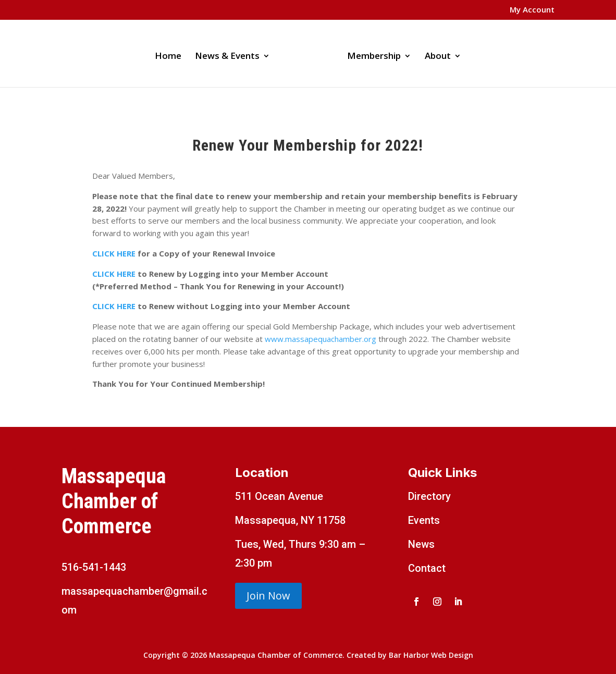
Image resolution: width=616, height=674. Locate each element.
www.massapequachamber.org (321, 339)
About (434, 53)
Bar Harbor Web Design (431, 655)
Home (172, 53)
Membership (370, 53)
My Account (532, 10)
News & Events (231, 53)
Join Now (268, 596)
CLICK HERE (115, 253)
